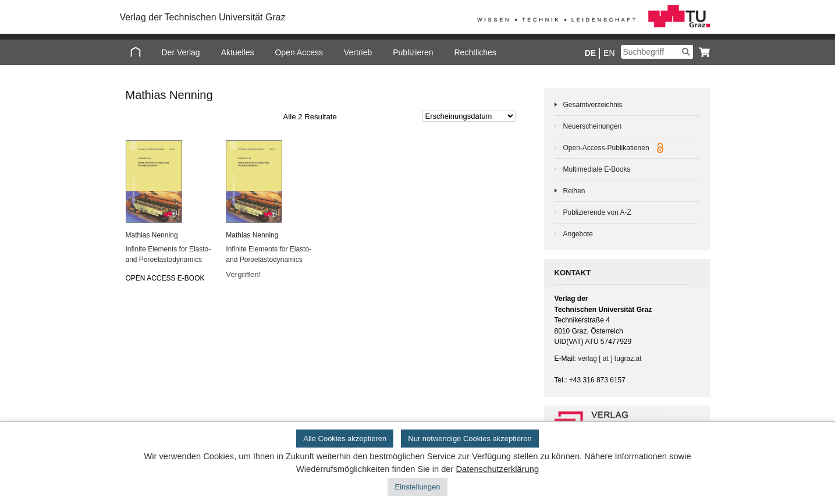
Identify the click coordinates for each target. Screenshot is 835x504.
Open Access (299, 52)
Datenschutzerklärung (497, 469)
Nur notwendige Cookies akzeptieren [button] (470, 439)
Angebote (578, 234)
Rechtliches (475, 52)
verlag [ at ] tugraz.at (610, 359)
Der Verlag (181, 52)
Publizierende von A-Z (597, 212)
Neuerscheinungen (593, 126)
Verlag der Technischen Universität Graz (203, 17)
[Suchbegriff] (657, 52)
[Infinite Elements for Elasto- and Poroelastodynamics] (168, 182)
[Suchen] (686, 52)
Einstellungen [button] (417, 487)
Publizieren (413, 52)
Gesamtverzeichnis (593, 105)
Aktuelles (238, 52)
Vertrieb (358, 52)
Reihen (574, 191)
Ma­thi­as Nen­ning (152, 235)
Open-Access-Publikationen (614, 148)
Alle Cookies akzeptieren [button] (345, 439)
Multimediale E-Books (597, 169)
